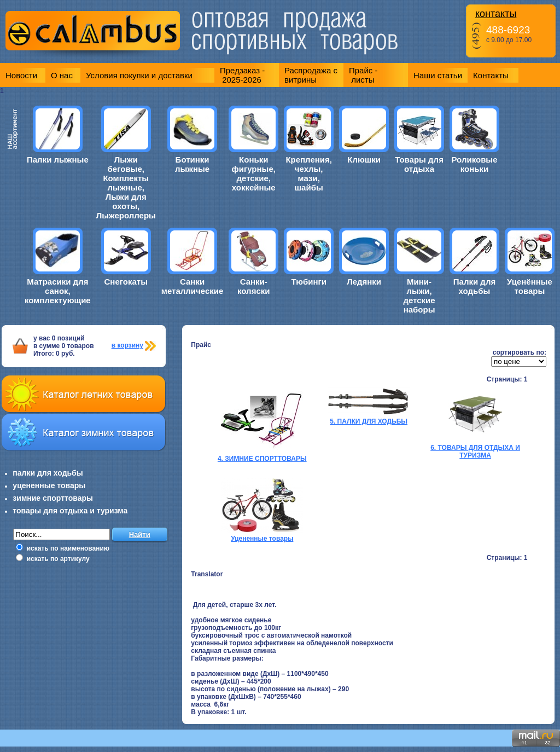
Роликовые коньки (474, 164)
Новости (21, 75)
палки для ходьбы (48, 473)
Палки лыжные (58, 160)
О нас (62, 75)
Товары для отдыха (419, 164)
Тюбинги (309, 282)
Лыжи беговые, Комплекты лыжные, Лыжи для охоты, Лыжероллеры (126, 187)
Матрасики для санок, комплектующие (58, 291)
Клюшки (364, 160)
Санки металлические (192, 286)
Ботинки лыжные (192, 164)
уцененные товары (49, 485)
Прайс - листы (363, 75)
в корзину (127, 345)
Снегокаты (126, 282)
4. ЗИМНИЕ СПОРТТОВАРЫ (262, 459)
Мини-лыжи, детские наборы (419, 296)
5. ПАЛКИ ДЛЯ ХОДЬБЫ (369, 421)
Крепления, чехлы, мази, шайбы (309, 173)
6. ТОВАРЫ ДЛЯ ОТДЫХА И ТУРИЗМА (475, 452)
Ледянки (364, 282)
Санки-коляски (253, 286)
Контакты (491, 75)
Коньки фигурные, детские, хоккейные (254, 173)
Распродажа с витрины (311, 75)
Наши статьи (438, 75)
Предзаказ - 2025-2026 (242, 75)
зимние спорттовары (53, 498)
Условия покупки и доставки (139, 75)
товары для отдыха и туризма (70, 511)
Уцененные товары (262, 539)
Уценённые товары (530, 286)
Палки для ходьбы (474, 286)
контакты (496, 14)
